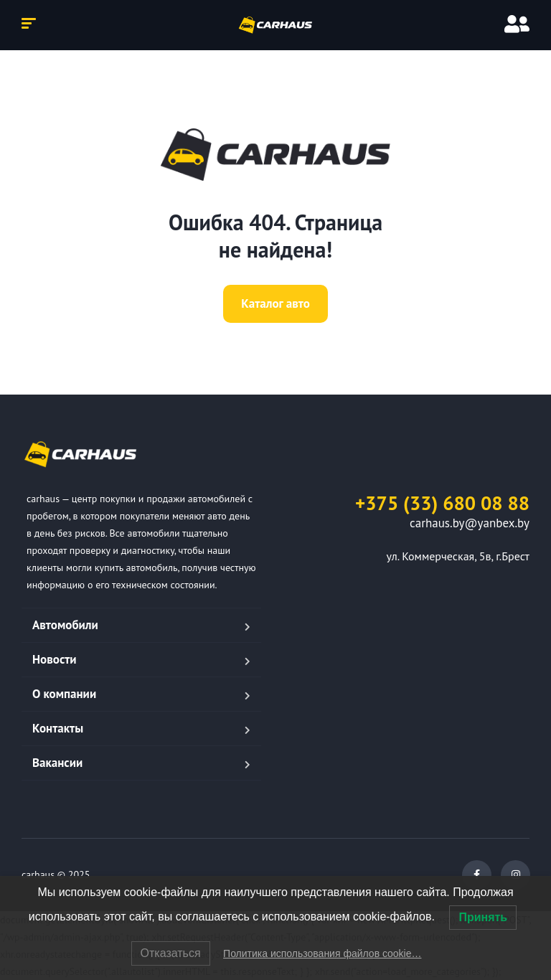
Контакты (58, 728)
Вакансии (57, 763)
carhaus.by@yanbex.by (470, 523)
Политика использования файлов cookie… (322, 953)
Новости (55, 659)
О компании (64, 694)
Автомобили (65, 625)
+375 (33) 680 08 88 (442, 503)
